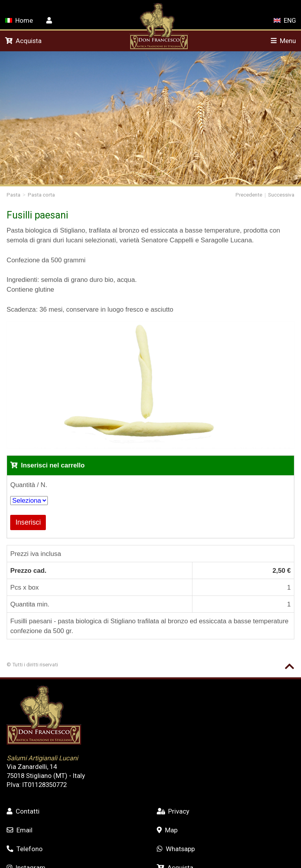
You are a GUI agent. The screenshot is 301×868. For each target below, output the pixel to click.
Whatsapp (176, 849)
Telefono (25, 849)
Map (167, 830)
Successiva (281, 195)
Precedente (249, 195)
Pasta (14, 195)
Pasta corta (41, 195)
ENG (285, 20)
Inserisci (28, 522)
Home (19, 20)
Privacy (173, 811)
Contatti (23, 811)
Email (20, 830)
